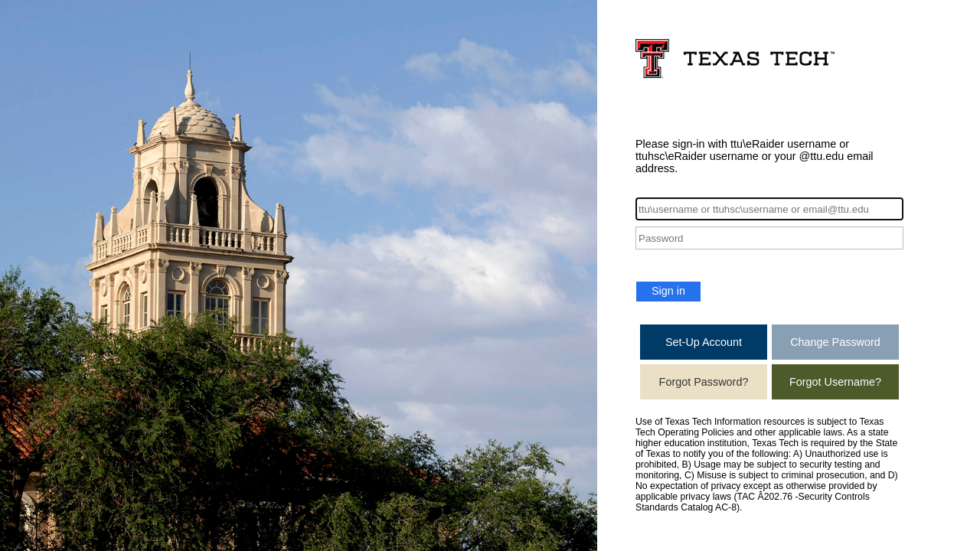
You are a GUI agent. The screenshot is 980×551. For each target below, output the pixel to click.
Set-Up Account (704, 342)
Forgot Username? (835, 382)
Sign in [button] (668, 291)
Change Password (835, 342)
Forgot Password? (704, 382)
